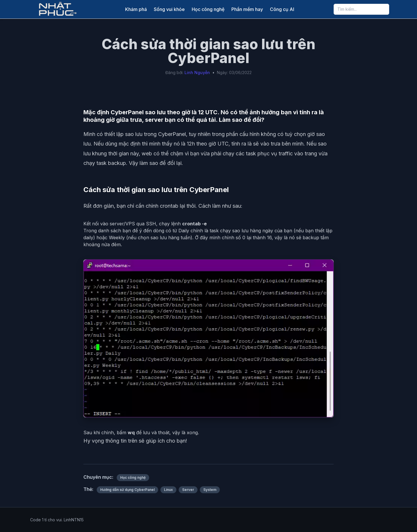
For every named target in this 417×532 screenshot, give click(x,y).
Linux (168, 490)
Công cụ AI (282, 9)
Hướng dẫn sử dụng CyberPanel (127, 490)
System (210, 490)
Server (188, 490)
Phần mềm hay (247, 9)
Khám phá (136, 9)
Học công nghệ (208, 9)
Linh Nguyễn (197, 72)
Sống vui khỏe (169, 9)
